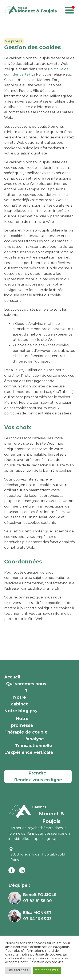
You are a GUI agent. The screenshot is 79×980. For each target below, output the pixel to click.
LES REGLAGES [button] (18, 970)
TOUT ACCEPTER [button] (47, 970)
